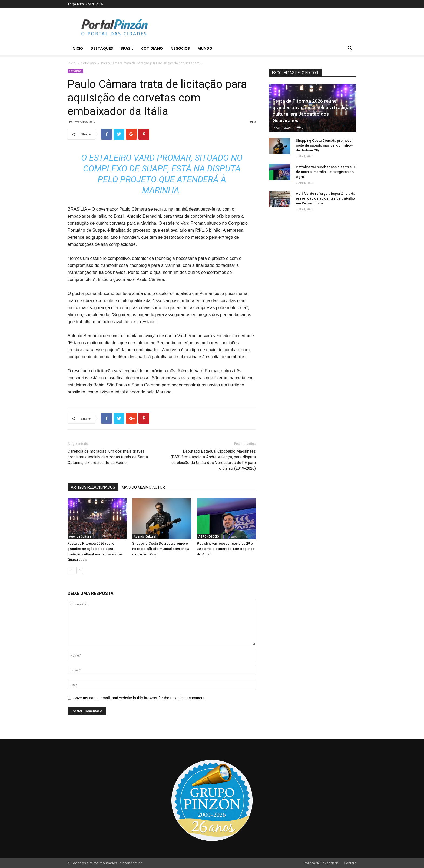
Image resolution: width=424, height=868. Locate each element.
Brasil (127, 48)
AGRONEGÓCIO (209, 536)
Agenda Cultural (80, 536)
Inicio (77, 48)
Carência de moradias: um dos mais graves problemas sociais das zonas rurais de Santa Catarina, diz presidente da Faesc (108, 457)
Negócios (180, 48)
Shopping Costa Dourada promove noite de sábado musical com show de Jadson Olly (161, 549)
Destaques (102, 48)
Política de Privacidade (321, 863)
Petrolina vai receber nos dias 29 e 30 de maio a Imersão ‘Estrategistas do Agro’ (226, 549)
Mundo (205, 48)
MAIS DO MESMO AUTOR (143, 487)
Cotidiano (152, 48)
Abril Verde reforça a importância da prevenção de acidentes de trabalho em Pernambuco (325, 198)
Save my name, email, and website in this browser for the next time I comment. (139, 698)
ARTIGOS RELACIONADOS (93, 487)
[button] (350, 49)
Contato (350, 863)
